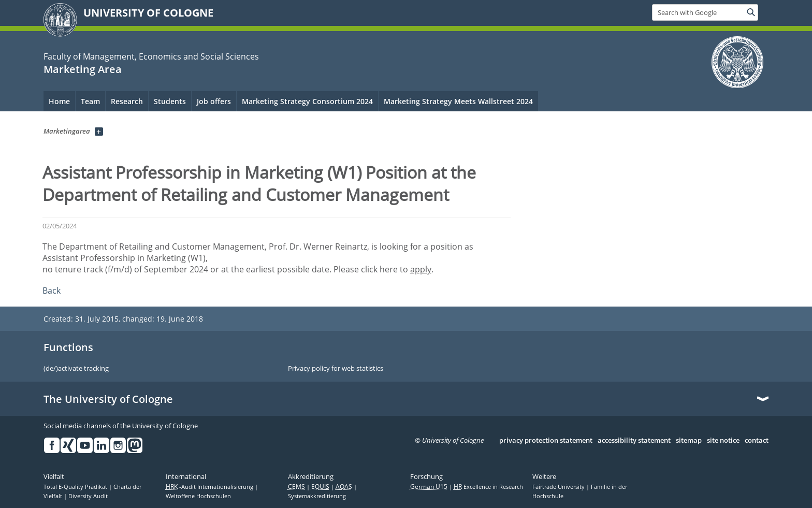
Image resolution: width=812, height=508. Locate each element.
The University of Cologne (108, 399)
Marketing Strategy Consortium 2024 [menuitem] (307, 101)
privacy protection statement (546, 441)
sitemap (689, 441)
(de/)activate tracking (76, 369)
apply (421, 269)
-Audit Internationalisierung (210, 487)
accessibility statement (634, 441)
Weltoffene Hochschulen (198, 496)
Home (59, 101)
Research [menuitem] (127, 101)
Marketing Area (83, 69)
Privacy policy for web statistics (336, 369)
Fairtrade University (559, 487)
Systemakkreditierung (317, 496)
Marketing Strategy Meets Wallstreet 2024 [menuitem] (458, 101)
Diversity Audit (88, 496)
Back (52, 291)
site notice (723, 441)
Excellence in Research (488, 487)
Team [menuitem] (90, 101)
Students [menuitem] (170, 101)
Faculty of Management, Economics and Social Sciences (151, 56)
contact (757, 441)
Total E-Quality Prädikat (76, 487)
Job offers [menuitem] (214, 101)
